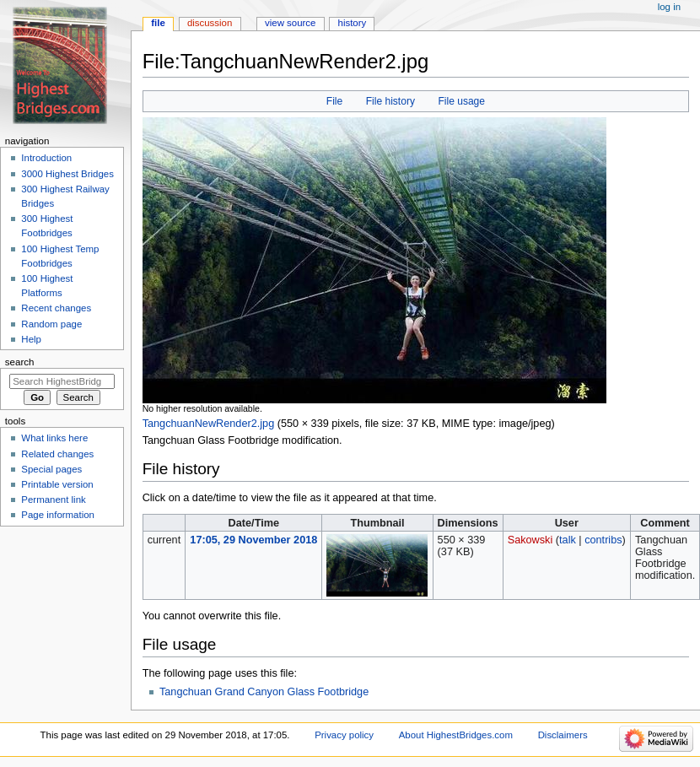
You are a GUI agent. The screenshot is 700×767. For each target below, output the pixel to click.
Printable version (57, 484)
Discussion (210, 23)
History (353, 23)
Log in (669, 7)
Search (20, 362)
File (334, 101)
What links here (54, 438)
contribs (603, 540)
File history (390, 101)
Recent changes (56, 308)
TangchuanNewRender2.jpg (209, 424)
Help (31, 339)
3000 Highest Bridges (67, 174)
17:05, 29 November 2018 (253, 540)
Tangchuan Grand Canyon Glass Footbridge (264, 692)
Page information (58, 515)
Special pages (51, 469)
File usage (461, 101)
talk (568, 540)
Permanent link (53, 500)
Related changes (57, 454)
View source (290, 23)
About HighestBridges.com (456, 735)
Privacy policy (344, 735)
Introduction (46, 158)
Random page (51, 324)
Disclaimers (563, 735)
